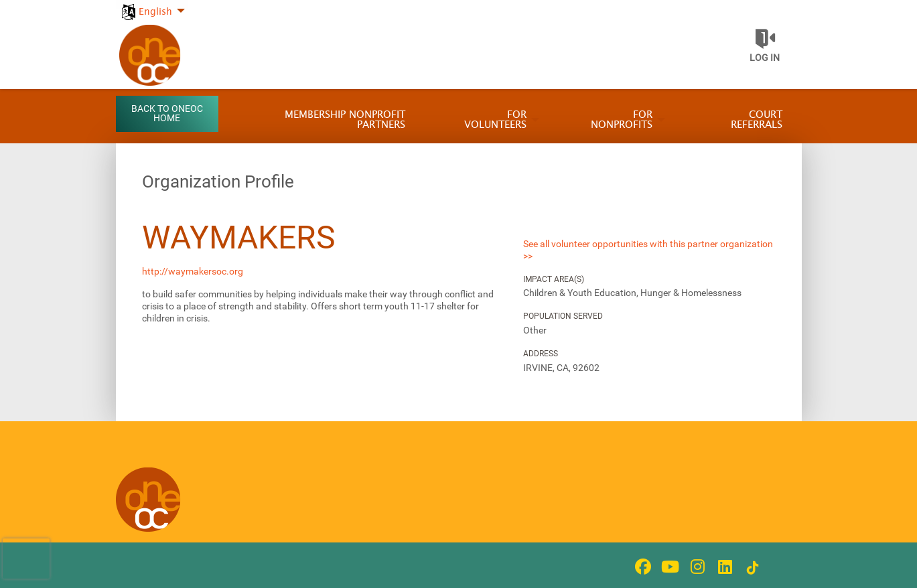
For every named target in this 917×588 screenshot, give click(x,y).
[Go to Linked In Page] (723, 567)
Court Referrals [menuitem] (757, 120)
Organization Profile (218, 181)
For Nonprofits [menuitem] (622, 120)
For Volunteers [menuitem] (495, 120)
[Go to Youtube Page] (668, 567)
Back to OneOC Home (167, 114)
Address (541, 354)
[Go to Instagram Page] (696, 567)
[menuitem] (152, 4)
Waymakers (238, 237)
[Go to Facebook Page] (641, 567)
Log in (765, 58)
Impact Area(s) (554, 279)
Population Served (563, 316)
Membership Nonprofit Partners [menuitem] (345, 120)
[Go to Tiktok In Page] (751, 568)
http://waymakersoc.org (193, 271)
